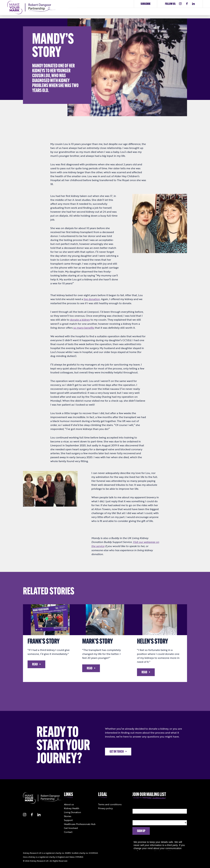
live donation (92, 299)
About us (69, 804)
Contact (68, 831)
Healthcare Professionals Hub (80, 823)
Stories (68, 815)
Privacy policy (105, 808)
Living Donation (73, 812)
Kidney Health (72, 808)
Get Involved (71, 827)
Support (68, 819)
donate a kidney (80, 319)
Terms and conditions (110, 804)
